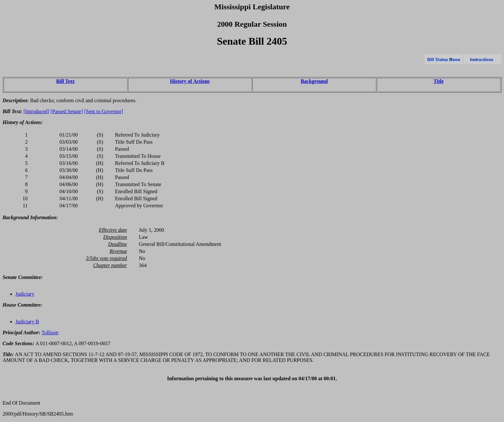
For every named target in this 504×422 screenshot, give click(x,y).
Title (439, 81)
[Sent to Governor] (104, 111)
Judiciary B (27, 322)
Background (314, 81)
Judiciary (25, 294)
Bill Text (65, 81)
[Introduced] (36, 111)
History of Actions (190, 81)
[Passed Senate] (67, 111)
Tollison (50, 332)
